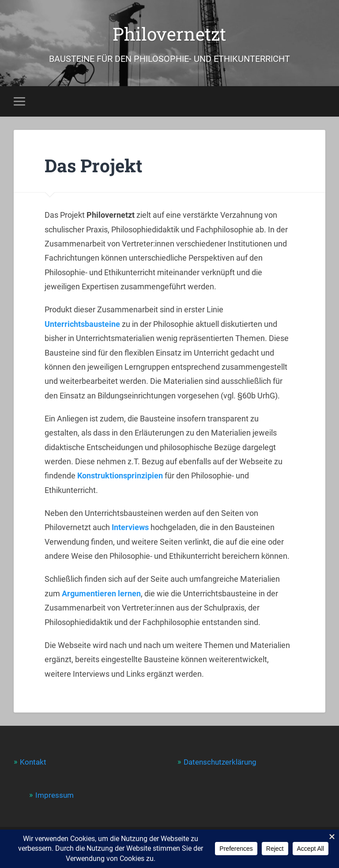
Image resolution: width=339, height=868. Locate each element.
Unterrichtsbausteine (82, 324)
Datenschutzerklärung (220, 762)
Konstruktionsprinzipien (120, 476)
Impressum (55, 795)
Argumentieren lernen (101, 593)
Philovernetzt (169, 34)
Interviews (130, 527)
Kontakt (33, 762)
